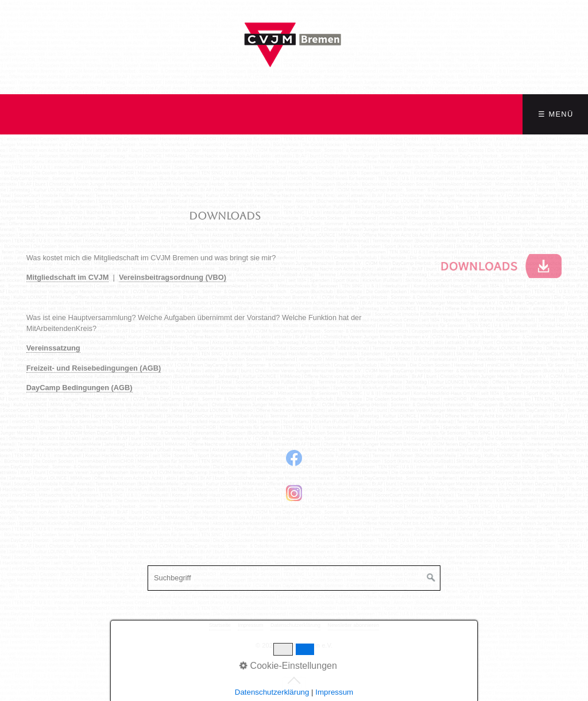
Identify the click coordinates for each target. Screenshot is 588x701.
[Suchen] (431, 578)
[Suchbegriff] (294, 578)
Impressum (250, 625)
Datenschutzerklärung (295, 625)
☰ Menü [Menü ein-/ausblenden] (556, 114)
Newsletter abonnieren (354, 625)
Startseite (220, 625)
